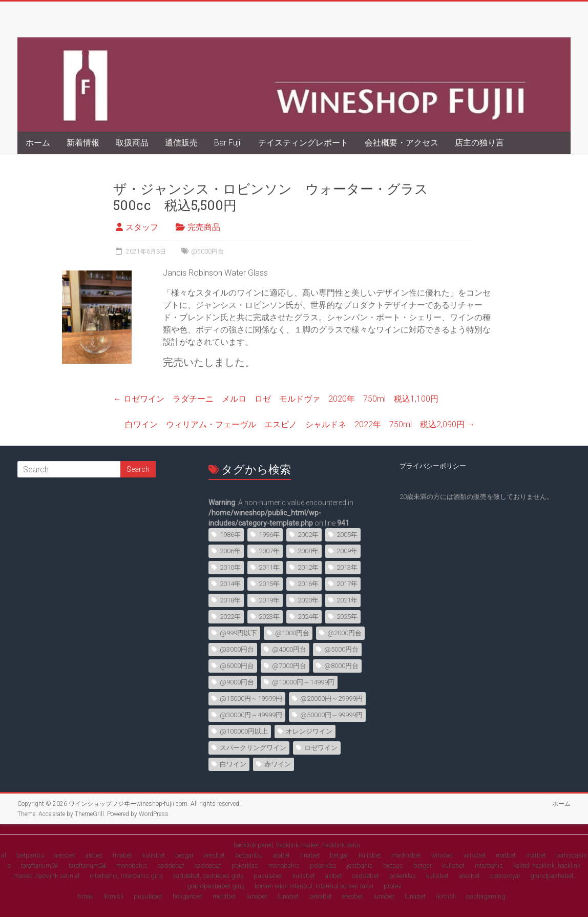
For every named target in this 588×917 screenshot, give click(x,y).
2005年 (347, 535)
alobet (94, 855)
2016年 (308, 584)
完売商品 (204, 227)
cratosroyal (505, 876)
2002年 (308, 535)
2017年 (347, 584)
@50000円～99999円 (331, 715)
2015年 (269, 584)
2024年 (308, 617)
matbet (506, 855)
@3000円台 (237, 649)
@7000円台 (289, 666)
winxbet (442, 855)
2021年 (347, 600)
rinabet (122, 855)
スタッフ (142, 227)
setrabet (320, 896)
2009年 (347, 551)
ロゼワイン (321, 748)
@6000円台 (237, 666)
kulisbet (154, 855)
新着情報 (83, 143)
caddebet (171, 866)
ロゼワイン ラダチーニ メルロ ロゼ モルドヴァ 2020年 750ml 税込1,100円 (276, 399)
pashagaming (486, 896)
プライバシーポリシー (433, 466)
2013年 (347, 567)
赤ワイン (278, 764)
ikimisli (113, 896)
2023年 (269, 617)
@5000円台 (207, 252)
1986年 (230, 535)
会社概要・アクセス (402, 143)
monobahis (132, 866)
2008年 (308, 551)
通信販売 (181, 143)
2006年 (230, 551)
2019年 (269, 600)
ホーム (38, 143)
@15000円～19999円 (251, 699)
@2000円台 (344, 633)
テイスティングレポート (303, 143)
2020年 (308, 600)
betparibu (30, 855)
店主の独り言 (479, 143)
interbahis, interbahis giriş (126, 876)
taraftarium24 (40, 866)
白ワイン (233, 764)
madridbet (406, 855)
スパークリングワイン (253, 748)
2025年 (347, 617)
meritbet (224, 896)
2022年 (230, 617)
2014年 (230, 584)
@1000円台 (292, 633)
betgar (184, 855)
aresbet (65, 855)
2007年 (269, 551)
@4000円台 (289, 649)
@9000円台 (237, 682)
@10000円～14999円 (303, 682)
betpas (393, 866)
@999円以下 (238, 633)
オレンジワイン (309, 731)
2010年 (230, 567)
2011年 (269, 567)
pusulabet (268, 876)
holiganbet (187, 896)
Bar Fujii (228, 143)
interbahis (489, 866)
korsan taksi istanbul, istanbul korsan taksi (314, 886)
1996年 (269, 535)
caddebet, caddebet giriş (208, 876)
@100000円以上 (244, 731)
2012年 (308, 567)
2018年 (230, 600)
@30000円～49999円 (251, 715)
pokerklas (245, 866)
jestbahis (360, 866)
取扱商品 (132, 143)
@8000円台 (341, 666)
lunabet (257, 896)
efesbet (353, 896)
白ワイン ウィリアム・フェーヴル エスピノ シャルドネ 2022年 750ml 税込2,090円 (300, 424)
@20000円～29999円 (331, 699)
